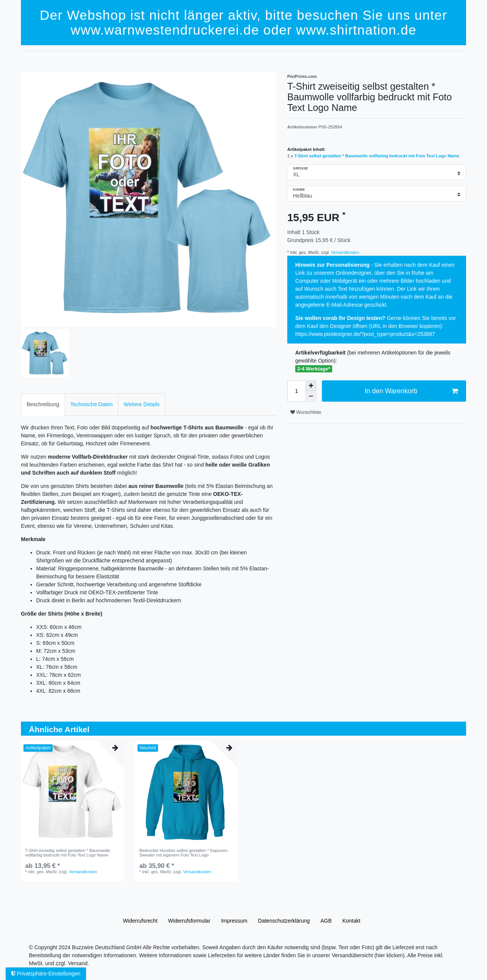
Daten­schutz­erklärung (284, 921)
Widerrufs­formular (189, 921)
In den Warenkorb (411, 391)
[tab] (43, 405)
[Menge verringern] (311, 396)
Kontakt (351, 921)
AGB (326, 921)
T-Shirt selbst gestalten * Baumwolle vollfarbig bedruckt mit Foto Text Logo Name (377, 156)
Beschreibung (43, 404)
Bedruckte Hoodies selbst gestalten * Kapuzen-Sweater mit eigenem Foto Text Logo (184, 853)
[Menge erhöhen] (311, 386)
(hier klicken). (390, 955)
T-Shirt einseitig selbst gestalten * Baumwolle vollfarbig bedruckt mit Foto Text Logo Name (68, 853)
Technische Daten (92, 404)
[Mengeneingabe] (296, 391)
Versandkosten (345, 252)
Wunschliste (306, 412)
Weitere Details (142, 404)
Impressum (234, 921)
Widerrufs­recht (140, 921)
